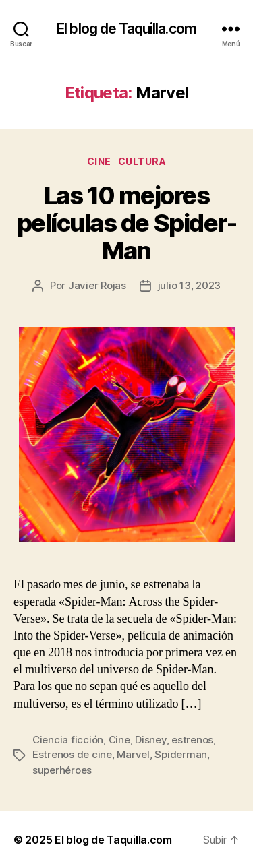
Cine (99, 161)
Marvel (133, 754)
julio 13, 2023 (189, 285)
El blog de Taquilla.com (126, 29)
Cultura (142, 161)
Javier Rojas (97, 285)
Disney (150, 740)
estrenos (192, 740)
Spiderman (181, 754)
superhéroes (62, 770)
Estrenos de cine (72, 754)
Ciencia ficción (68, 740)
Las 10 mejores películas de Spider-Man (126, 223)
